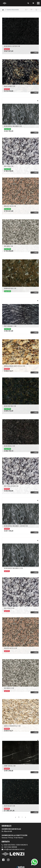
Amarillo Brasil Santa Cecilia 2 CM (14, 366)
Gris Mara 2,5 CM (9, 688)
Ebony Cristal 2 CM (10, 766)
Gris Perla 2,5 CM (9, 608)
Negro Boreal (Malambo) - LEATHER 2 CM (16, 526)
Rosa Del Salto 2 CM (10, 206)
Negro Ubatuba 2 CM (10, 406)
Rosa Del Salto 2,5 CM (10, 648)
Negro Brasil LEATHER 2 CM (12, 46)
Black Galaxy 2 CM (9, 806)
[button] (37, 10)
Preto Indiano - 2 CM (10, 326)
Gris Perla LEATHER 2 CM (11, 486)
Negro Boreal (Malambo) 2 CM (13, 126)
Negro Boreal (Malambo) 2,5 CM (13, 568)
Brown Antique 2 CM (10, 288)
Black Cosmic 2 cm (9, 86)
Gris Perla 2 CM (9, 166)
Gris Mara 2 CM (8, 246)
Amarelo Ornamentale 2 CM (12, 726)
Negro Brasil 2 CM (9, 446)
